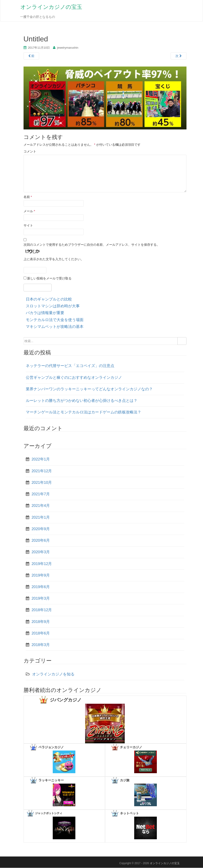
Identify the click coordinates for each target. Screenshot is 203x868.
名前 (28, 197)
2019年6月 (41, 587)
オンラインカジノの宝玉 (51, 7)
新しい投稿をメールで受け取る (49, 279)
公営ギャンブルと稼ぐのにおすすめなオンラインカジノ (74, 378)
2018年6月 (41, 633)
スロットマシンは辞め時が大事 (53, 306)
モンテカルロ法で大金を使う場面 (55, 320)
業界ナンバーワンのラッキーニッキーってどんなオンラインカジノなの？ (89, 389)
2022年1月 (41, 460)
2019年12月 (42, 564)
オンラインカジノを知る (53, 674)
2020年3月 (41, 552)
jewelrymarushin (68, 48)
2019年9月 (41, 576)
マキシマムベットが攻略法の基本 (55, 327)
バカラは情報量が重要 (45, 313)
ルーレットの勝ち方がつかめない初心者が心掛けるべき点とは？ (82, 401)
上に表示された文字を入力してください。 (54, 259)
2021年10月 (42, 483)
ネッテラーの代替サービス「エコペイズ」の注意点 (70, 366)
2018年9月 (41, 622)
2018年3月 (41, 645)
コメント (30, 152)
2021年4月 (41, 506)
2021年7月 (41, 494)
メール (29, 211)
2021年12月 (42, 471)
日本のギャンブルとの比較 (49, 299)
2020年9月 (41, 529)
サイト (28, 226)
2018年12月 (42, 610)
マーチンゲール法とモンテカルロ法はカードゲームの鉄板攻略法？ (84, 413)
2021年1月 (41, 518)
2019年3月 (41, 599)
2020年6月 (41, 541)
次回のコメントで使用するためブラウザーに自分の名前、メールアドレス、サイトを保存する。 (92, 245)
